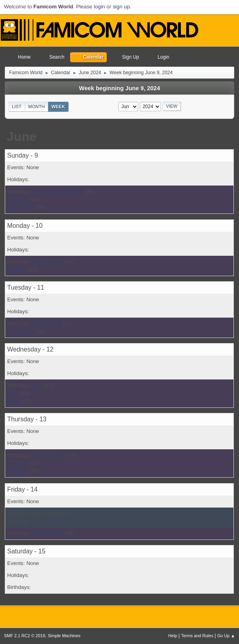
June (22, 136)
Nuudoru (17, 471)
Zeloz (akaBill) (49, 455)
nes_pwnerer (48, 262)
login (99, 7)
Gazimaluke (21, 331)
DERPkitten (21, 207)
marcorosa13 (48, 533)
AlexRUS (18, 463)
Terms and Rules (197, 636)
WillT (13, 393)
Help (173, 636)
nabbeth (17, 270)
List (17, 107)
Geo (37, 385)
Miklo (13, 401)
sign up (121, 7)
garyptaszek (47, 323)
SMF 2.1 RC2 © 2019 (24, 636)
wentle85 (18, 199)
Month (37, 107)
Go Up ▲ (226, 636)
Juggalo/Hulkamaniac (58, 191)
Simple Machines (64, 636)
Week (58, 107)
